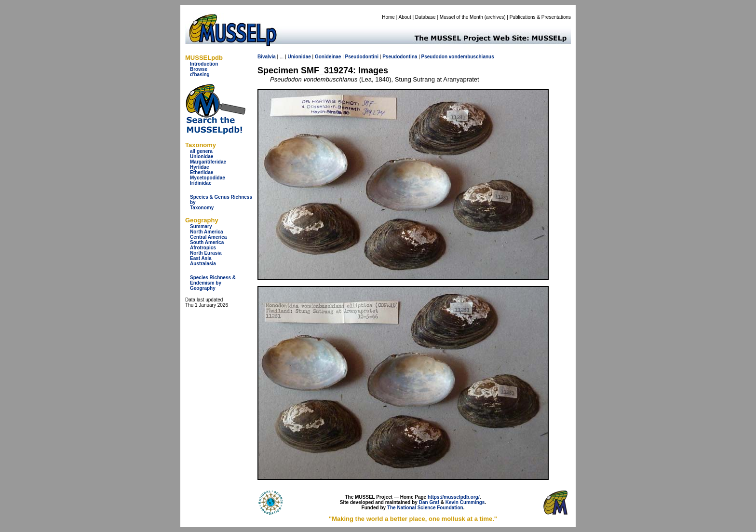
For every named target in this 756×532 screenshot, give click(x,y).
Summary (201, 226)
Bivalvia (267, 57)
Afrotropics (203, 248)
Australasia (203, 264)
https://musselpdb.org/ (454, 497)
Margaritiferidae (208, 162)
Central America (208, 237)
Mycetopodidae (208, 178)
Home (388, 17)
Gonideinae (328, 57)
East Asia (201, 258)
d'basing (200, 75)
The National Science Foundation (425, 508)
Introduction (204, 64)
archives (495, 17)
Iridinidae (201, 183)
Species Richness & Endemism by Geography (213, 283)
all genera (201, 151)
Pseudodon (434, 57)
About (405, 17)
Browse (199, 69)
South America (207, 242)
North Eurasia (206, 253)
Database (425, 17)
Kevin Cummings (465, 502)
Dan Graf (429, 502)
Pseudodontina (400, 57)
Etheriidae (202, 172)
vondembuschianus (472, 57)
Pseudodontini (362, 57)
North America (207, 232)
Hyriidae (199, 167)
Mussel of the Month (461, 17)
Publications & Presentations (540, 17)
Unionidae (202, 157)
